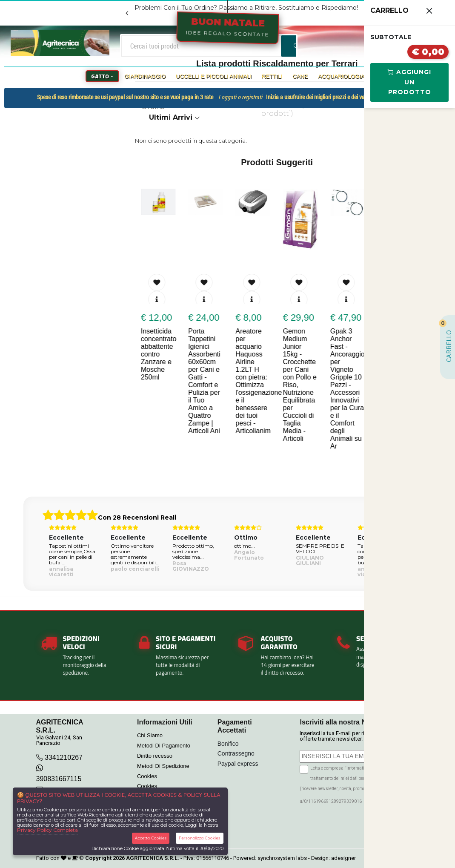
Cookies (147, 776)
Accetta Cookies (151, 838)
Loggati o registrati (240, 97)
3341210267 (64, 757)
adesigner (343, 858)
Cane (300, 76)
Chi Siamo (150, 735)
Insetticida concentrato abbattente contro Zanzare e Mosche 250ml (160, 354)
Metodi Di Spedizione (163, 766)
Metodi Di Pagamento (164, 746)
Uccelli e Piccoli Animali (214, 76)
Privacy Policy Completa (47, 830)
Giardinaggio (145, 76)
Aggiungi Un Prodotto (409, 82)
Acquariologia (341, 76)
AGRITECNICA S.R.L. (153, 858)
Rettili (272, 76)
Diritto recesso (155, 756)
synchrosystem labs (282, 858)
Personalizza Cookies (199, 838)
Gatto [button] (100, 76)
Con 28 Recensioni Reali (137, 517)
